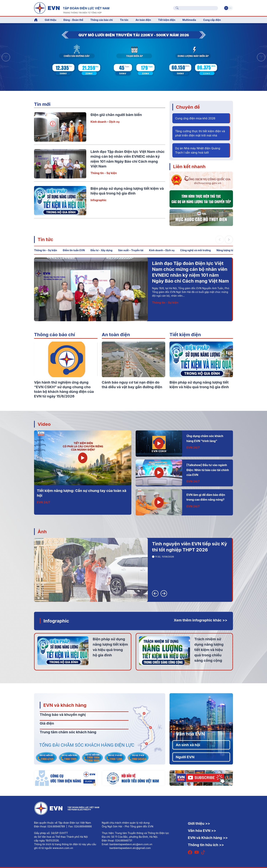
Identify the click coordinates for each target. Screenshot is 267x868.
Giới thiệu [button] (51, 20)
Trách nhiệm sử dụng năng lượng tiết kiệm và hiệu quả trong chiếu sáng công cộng (209, 650)
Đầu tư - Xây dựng (101, 250)
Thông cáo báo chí (102, 20)
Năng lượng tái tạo (227, 250)
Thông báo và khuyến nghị (63, 715)
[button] (261, 57)
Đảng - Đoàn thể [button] (73, 20)
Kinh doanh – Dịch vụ (105, 122)
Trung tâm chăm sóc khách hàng (68, 732)
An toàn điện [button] (143, 20)
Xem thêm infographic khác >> (201, 620)
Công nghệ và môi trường (195, 250)
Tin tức (45, 239)
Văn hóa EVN (190, 734)
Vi (226, 8)
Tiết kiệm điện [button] (167, 20)
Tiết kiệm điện (185, 334)
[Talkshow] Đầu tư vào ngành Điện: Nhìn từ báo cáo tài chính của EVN (208, 470)
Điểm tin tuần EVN (74, 250)
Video (44, 424)
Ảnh (42, 532)
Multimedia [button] (189, 20)
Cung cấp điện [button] (212, 20)
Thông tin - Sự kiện (104, 173)
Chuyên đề (188, 107)
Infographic (99, 200)
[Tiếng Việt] (72, 8)
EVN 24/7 (43, 502)
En (230, 8)
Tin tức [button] (124, 20)
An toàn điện (116, 334)
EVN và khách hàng (65, 705)
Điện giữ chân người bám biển (116, 115)
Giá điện (47, 723)
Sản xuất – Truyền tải (131, 250)
